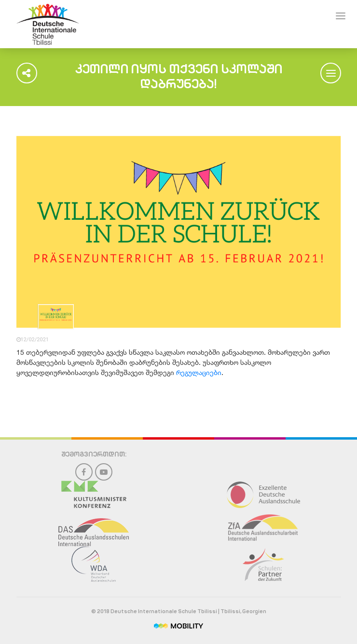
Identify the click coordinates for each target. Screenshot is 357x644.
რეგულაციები (199, 372)
